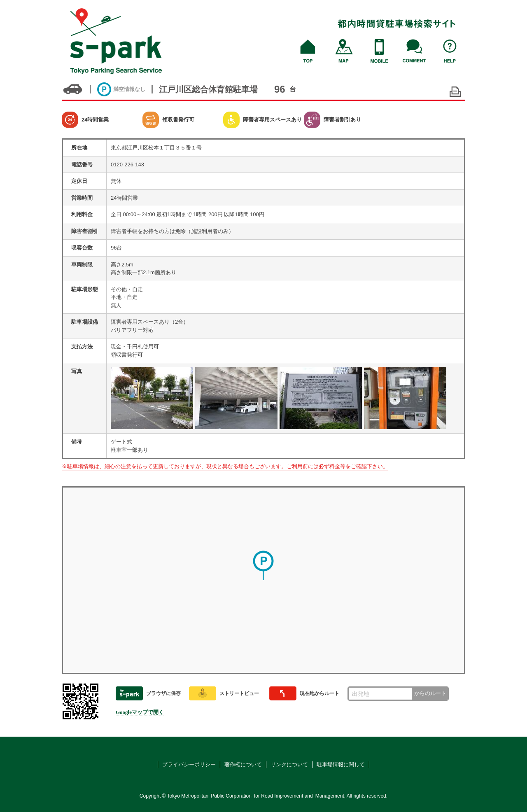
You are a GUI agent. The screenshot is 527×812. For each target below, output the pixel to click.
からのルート (430, 693)
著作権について (243, 764)
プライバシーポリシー (189, 764)
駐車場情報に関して (341, 764)
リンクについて (289, 764)
